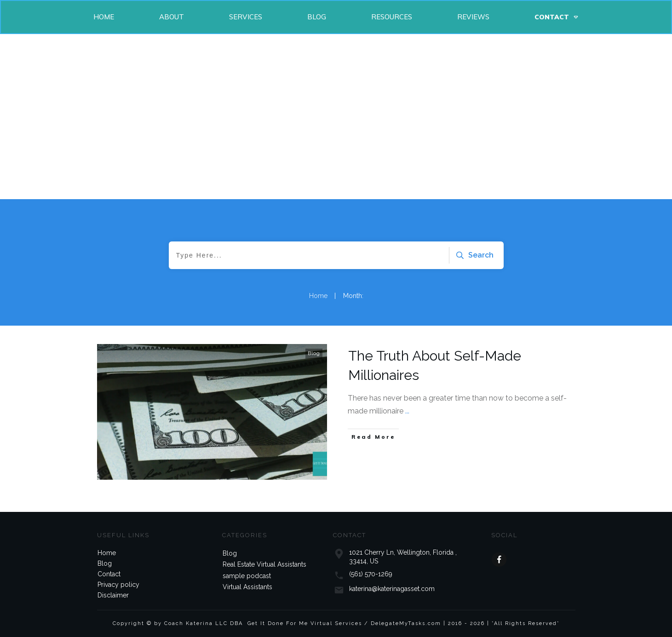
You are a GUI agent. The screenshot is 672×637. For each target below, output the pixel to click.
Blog (314, 353)
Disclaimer (113, 595)
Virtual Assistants (247, 587)
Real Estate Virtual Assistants (264, 564)
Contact (109, 574)
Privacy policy (118, 585)
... (407, 411)
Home (107, 553)
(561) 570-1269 (371, 574)
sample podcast (247, 576)
